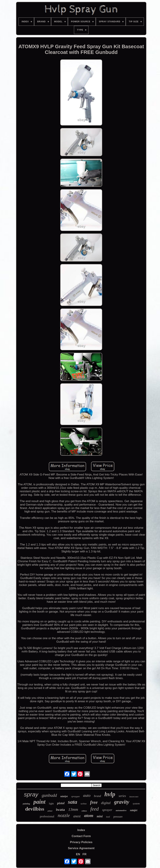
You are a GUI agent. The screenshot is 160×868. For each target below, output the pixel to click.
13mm (73, 809)
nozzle (64, 815)
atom (89, 816)
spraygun (75, 796)
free (94, 802)
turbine (84, 804)
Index (81, 830)
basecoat (134, 797)
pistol (61, 803)
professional (47, 816)
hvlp (110, 794)
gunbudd (49, 795)
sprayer (107, 810)
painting (26, 804)
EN (78, 854)
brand (97, 796)
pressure (118, 817)
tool (108, 817)
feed (95, 809)
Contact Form (81, 836)
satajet (134, 810)
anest (77, 816)
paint (39, 802)
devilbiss (35, 809)
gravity (122, 802)
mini (100, 816)
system (136, 804)
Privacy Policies (81, 842)
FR (85, 854)
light (51, 804)
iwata (60, 809)
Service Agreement (81, 848)
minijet (64, 796)
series (122, 796)
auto (87, 795)
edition (84, 811)
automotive (121, 810)
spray (31, 794)
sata (72, 802)
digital (106, 803)
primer (50, 811)
